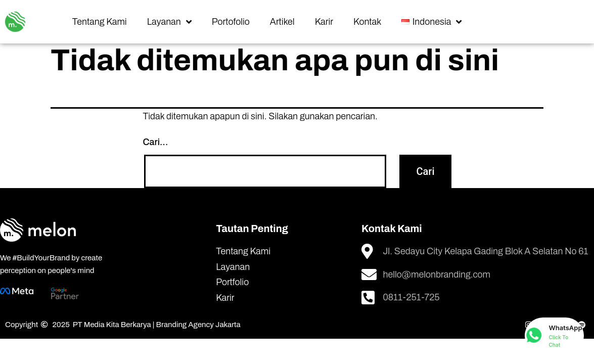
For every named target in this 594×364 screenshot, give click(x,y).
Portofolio (231, 22)
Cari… (156, 142)
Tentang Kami (100, 22)
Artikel (282, 22)
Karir (324, 22)
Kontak (367, 22)
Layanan (169, 22)
